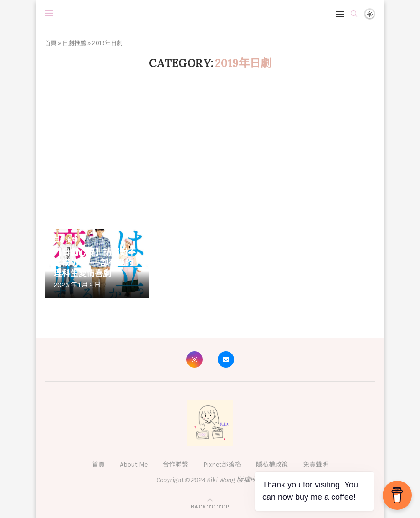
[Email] (226, 359)
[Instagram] (195, 359)
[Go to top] (210, 506)
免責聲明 (316, 464)
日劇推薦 (74, 43)
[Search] (354, 14)
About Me (134, 464)
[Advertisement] (210, 152)
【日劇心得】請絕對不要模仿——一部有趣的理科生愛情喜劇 (95, 263)
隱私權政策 (272, 464)
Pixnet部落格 (222, 464)
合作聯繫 (175, 464)
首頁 (51, 43)
